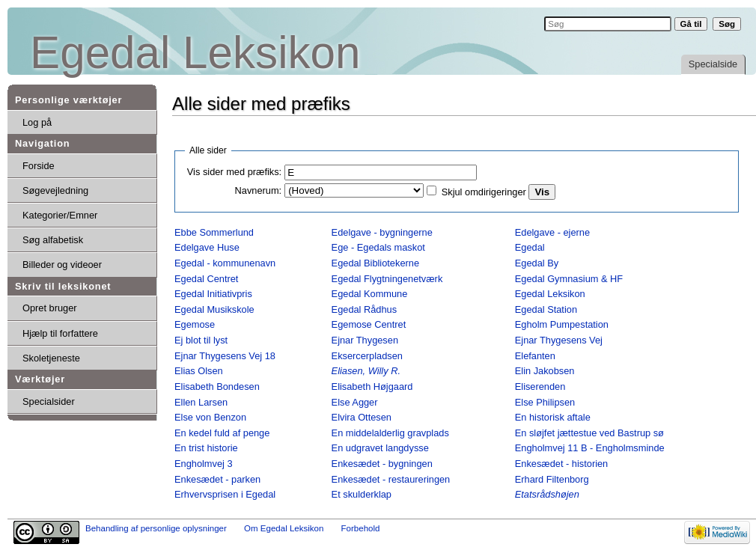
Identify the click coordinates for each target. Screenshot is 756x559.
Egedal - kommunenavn (225, 263)
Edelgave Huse (207, 247)
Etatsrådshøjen (547, 494)
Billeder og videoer (62, 265)
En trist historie (206, 448)
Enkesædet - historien (561, 464)
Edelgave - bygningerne (382, 232)
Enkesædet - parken (217, 479)
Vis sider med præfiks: (234, 172)
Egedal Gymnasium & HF (569, 279)
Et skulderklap (362, 494)
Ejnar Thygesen (365, 340)
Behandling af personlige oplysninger (156, 528)
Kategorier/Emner (60, 215)
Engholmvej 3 (204, 464)
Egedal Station (546, 309)
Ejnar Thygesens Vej (559, 340)
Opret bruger (50, 308)
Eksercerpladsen (367, 356)
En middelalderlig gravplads (390, 433)
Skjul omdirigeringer (484, 192)
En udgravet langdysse (380, 448)
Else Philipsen (545, 402)
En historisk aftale (553, 417)
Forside (39, 166)
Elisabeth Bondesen (217, 387)
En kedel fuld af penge (222, 433)
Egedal (530, 247)
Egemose (195, 324)
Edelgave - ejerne (552, 232)
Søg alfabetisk (53, 240)
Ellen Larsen (201, 402)
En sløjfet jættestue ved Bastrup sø (589, 433)
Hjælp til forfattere (60, 333)
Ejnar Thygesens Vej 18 (225, 356)
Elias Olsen (199, 371)
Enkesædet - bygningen (382, 464)
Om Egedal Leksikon (284, 528)
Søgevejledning (55, 190)
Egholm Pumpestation (562, 324)
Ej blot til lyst (201, 340)
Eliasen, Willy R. (366, 371)
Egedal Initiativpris (213, 294)
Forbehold (361, 528)
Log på (37, 122)
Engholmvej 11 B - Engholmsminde (590, 448)
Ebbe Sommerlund (214, 232)
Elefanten (535, 356)
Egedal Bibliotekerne (375, 263)
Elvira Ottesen (362, 417)
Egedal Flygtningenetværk (387, 279)
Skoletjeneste (51, 358)
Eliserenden (540, 387)
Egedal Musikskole (214, 309)
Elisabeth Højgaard (372, 387)
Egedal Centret (206, 279)
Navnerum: (259, 190)
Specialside (713, 64)
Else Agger (355, 402)
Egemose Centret (369, 324)
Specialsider (49, 401)
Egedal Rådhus (365, 309)
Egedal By (537, 263)
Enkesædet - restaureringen (391, 479)
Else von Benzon (210, 417)
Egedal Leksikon (195, 53)
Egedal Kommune (370, 294)
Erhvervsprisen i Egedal (225, 494)
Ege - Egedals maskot (378, 247)
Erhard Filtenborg (552, 479)
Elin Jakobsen (545, 371)
